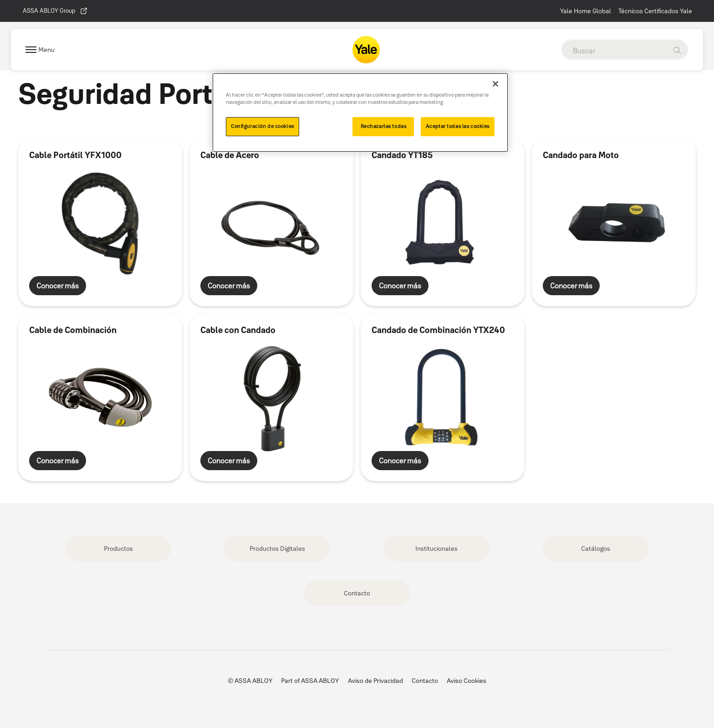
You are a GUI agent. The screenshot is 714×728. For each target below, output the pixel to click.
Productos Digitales (277, 549)
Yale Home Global (586, 11)
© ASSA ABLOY (250, 681)
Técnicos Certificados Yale (655, 11)
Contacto (357, 593)
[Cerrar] (495, 84)
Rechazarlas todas (384, 126)
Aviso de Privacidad (375, 681)
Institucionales (436, 549)
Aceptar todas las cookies (458, 126)
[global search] (614, 51)
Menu (46, 50)
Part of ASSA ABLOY (310, 681)
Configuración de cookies (263, 126)
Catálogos (596, 549)
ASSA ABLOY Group (55, 11)
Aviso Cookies (467, 681)
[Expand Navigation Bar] (40, 50)
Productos (118, 549)
